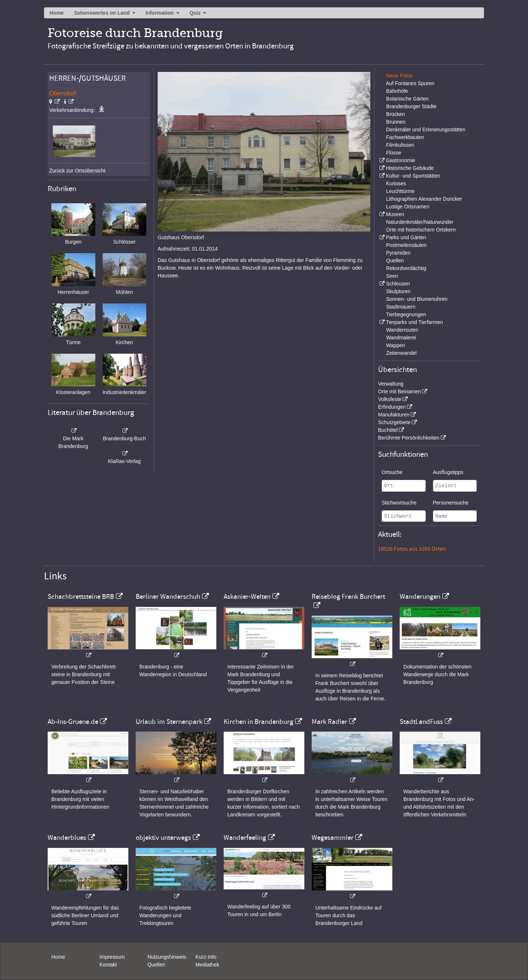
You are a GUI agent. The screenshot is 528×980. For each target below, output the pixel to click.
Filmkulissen (400, 145)
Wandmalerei (401, 338)
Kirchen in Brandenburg (258, 722)
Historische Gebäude (410, 168)
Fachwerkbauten (405, 137)
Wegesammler (333, 838)
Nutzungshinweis (167, 957)
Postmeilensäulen (406, 245)
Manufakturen (394, 415)
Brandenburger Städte (411, 106)
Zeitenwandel (401, 353)
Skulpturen (398, 291)
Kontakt (108, 965)
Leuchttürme (400, 191)
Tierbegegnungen (406, 314)
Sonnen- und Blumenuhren (417, 299)
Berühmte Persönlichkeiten (409, 438)
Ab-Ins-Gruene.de (73, 722)
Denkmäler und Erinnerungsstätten (426, 130)
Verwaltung (391, 384)
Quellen (395, 261)
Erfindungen (392, 407)
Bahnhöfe (397, 91)
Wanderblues (67, 838)
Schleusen (398, 284)
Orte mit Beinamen (399, 391)
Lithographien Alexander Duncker (424, 199)
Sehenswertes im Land (102, 13)
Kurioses (396, 183)
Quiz (195, 13)
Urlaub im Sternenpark (169, 722)
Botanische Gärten (407, 99)
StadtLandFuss (421, 722)
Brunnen (396, 122)
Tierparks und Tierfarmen (414, 322)
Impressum (112, 957)
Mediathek (207, 965)
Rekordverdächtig (406, 268)
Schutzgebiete (394, 422)
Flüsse (394, 153)
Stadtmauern (401, 307)
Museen (395, 214)
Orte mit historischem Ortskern (421, 230)
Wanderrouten (402, 330)
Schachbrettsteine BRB (81, 597)
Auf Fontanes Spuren (410, 83)
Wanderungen (420, 597)
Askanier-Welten (247, 597)
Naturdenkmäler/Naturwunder (420, 222)
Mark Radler (329, 722)
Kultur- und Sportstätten (413, 176)
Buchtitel (388, 430)
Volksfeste (390, 399)
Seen (392, 276)
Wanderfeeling (245, 838)
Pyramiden (398, 253)
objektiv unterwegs (163, 838)
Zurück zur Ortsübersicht (77, 171)
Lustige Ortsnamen (408, 207)
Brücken (395, 114)
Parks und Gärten (406, 237)
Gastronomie (400, 160)
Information (160, 13)
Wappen (396, 345)
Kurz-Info (206, 957)
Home (57, 13)
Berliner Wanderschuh (168, 597)
